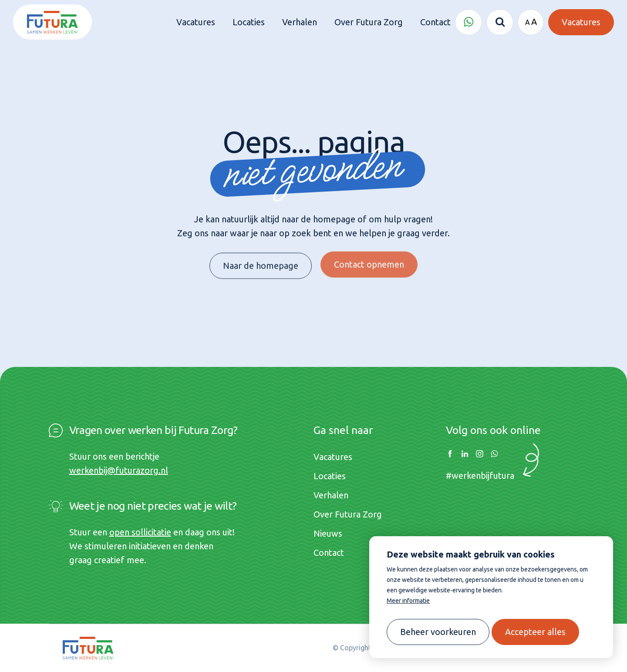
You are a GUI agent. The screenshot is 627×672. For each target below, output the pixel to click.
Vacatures (333, 457)
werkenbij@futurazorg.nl (119, 470)
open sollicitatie (140, 532)
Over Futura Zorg (348, 514)
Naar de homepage (261, 263)
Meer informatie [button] (408, 601)
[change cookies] (438, 632)
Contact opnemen (369, 259)
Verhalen (331, 495)
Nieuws (328, 533)
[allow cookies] (535, 632)
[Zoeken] (500, 22)
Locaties (330, 476)
